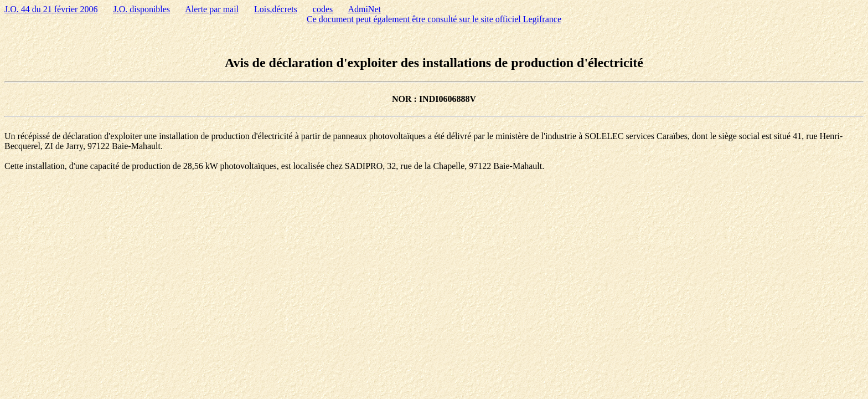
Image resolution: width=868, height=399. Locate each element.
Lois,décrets (276, 9)
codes (323, 9)
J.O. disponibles (141, 9)
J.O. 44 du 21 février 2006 (51, 9)
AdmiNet (364, 9)
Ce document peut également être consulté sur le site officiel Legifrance (434, 19)
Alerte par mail (212, 9)
